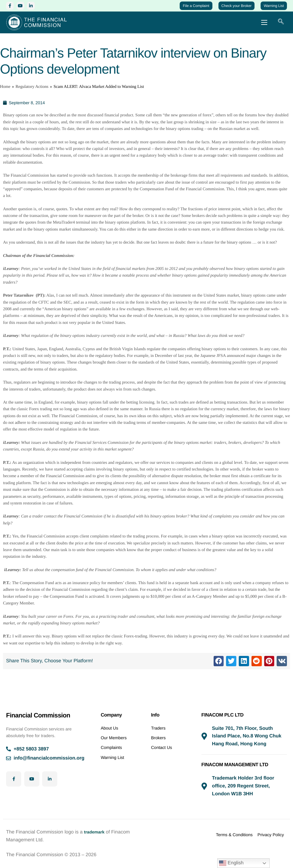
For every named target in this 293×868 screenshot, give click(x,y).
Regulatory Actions (32, 93)
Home (5, 93)
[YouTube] (25, 7)
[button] (219, 667)
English (231, 863)
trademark (96, 832)
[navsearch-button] (281, 26)
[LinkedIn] (38, 7)
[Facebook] (11, 7)
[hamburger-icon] (264, 26)
